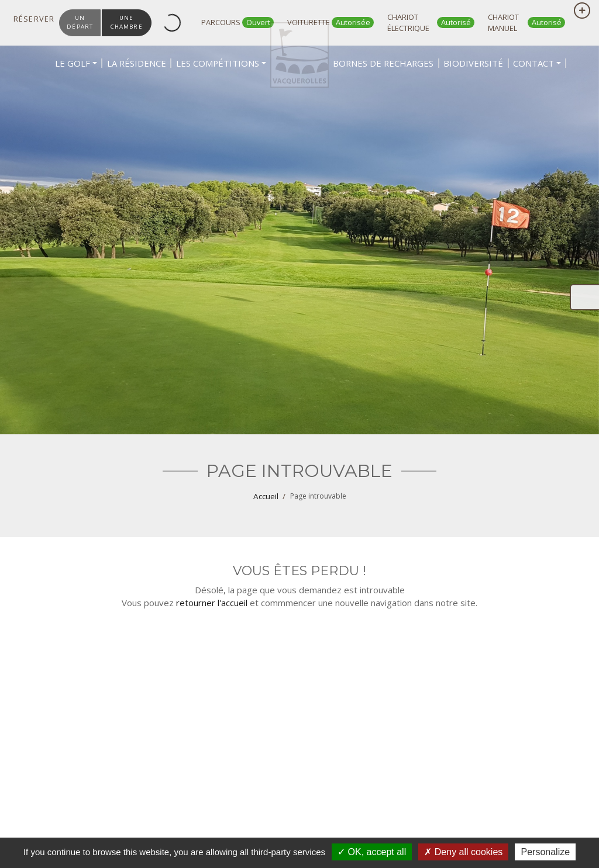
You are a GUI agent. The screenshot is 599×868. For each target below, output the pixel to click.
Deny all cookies (463, 852)
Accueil (266, 496)
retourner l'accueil (212, 603)
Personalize (545, 852)
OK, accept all (372, 852)
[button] (101, 99)
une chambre (130, 22)
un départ (81, 22)
